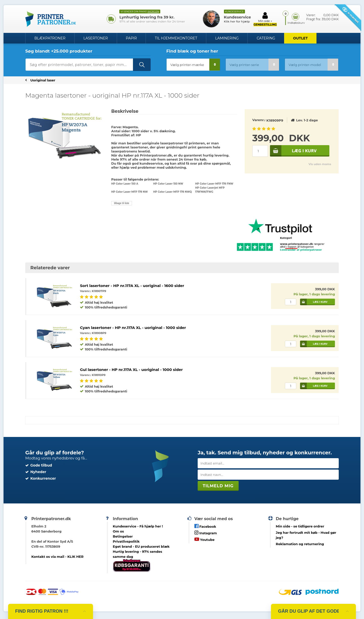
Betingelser (123, 536)
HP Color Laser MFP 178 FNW (214, 184)
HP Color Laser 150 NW (168, 184)
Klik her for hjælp (237, 21)
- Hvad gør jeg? (306, 535)
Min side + (265, 19)
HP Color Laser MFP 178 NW (130, 192)
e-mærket (351, 15)
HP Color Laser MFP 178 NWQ (173, 192)
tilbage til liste (122, 203)
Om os (118, 531)
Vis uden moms (320, 164)
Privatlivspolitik (126, 541)
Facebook (205, 526)
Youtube (204, 539)
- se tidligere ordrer (300, 526)
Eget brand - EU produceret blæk (141, 546)
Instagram (206, 533)
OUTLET (301, 38)
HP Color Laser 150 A (125, 184)
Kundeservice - (138, 526)
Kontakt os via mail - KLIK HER (57, 557)
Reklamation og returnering (300, 544)
